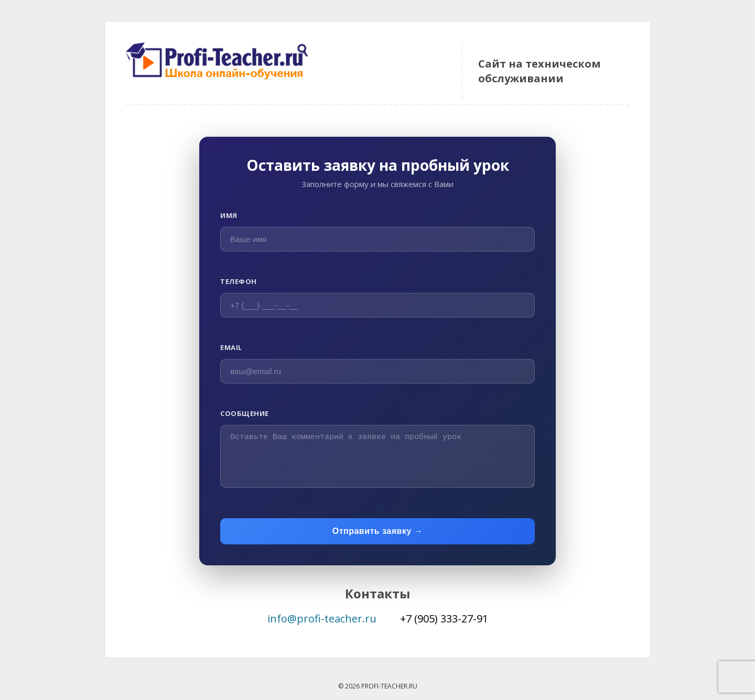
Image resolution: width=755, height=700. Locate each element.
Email (231, 347)
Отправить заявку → (378, 531)
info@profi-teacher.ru (322, 619)
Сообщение (245, 413)
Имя (229, 215)
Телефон (239, 281)
